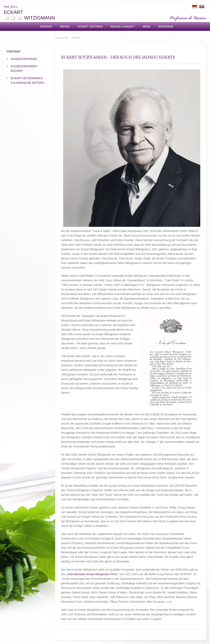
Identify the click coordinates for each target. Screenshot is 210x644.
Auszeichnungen (24, 59)
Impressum (166, 27)
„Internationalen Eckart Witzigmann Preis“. (92, 574)
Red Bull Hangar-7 (123, 27)
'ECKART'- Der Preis (90, 27)
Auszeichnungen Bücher (24, 69)
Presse (65, 27)
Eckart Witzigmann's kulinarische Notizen (27, 80)
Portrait (46, 27)
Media (147, 27)
